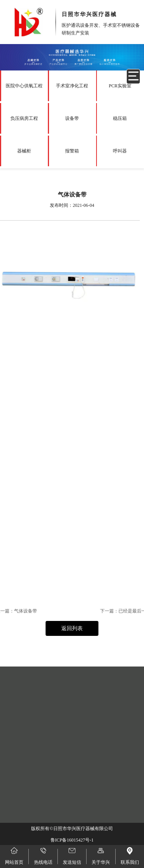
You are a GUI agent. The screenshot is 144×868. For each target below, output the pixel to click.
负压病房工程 (24, 118)
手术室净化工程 (72, 86)
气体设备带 (13, 611)
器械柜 (24, 151)
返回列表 (72, 628)
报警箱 (72, 151)
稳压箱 (120, 118)
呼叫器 (120, 151)
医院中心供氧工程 (24, 86)
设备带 (72, 118)
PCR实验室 (120, 86)
